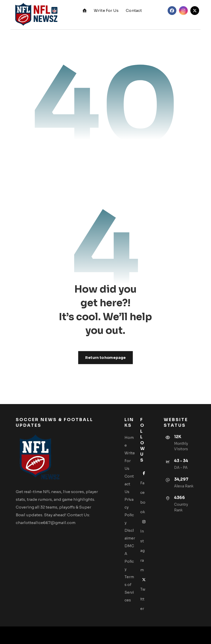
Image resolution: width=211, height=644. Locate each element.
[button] (172, 11)
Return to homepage (106, 357)
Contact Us (129, 484)
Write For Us (130, 461)
